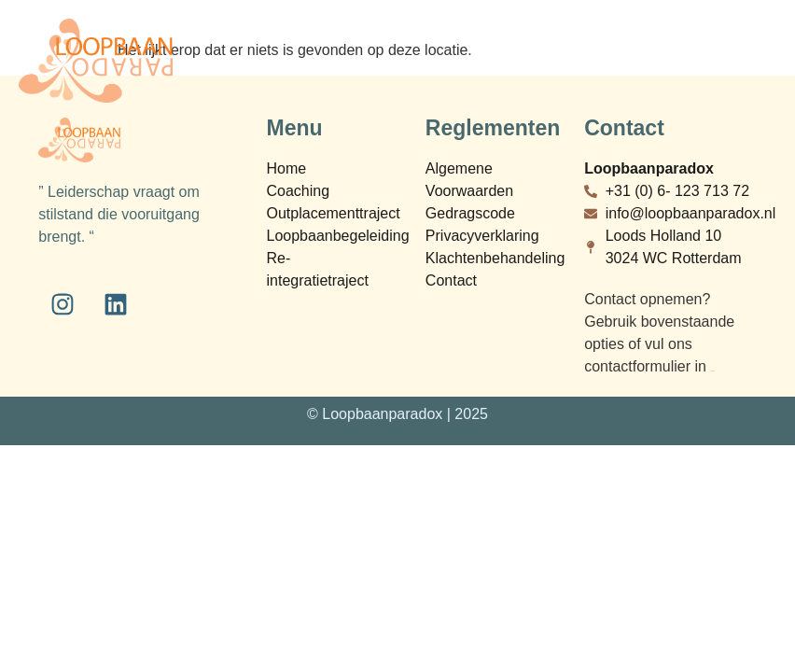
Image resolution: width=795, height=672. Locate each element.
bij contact (712, 371)
